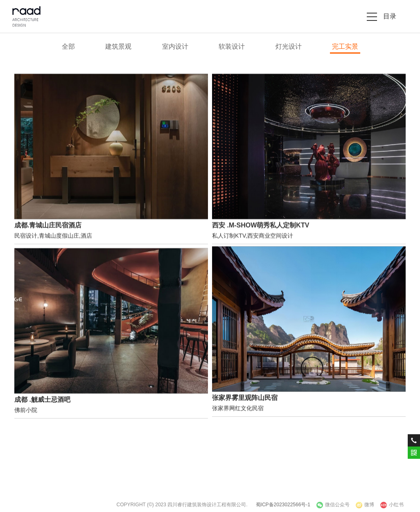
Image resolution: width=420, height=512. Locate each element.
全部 (68, 46)
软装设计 (232, 46)
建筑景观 (118, 46)
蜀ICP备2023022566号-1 (283, 505)
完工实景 (345, 46)
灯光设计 (289, 46)
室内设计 (175, 46)
